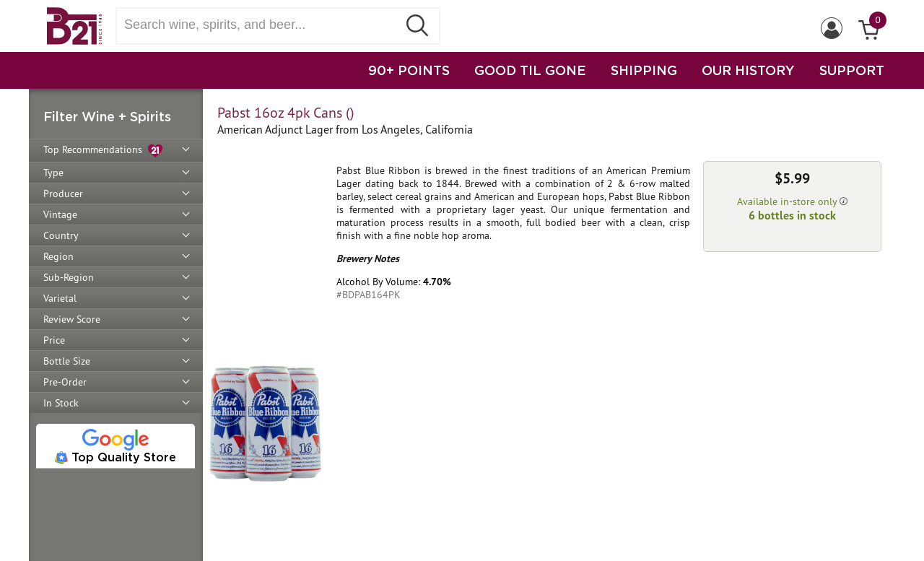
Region (58, 256)
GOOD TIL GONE (530, 70)
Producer (63, 193)
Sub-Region (69, 277)
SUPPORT (852, 70)
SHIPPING (644, 70)
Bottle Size (67, 361)
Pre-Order (65, 382)
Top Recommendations (103, 151)
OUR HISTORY (748, 70)
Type (53, 173)
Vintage (60, 214)
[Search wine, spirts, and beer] (261, 25)
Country (61, 235)
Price (54, 340)
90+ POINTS (409, 70)
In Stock (61, 403)
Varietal (60, 298)
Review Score (72, 319)
